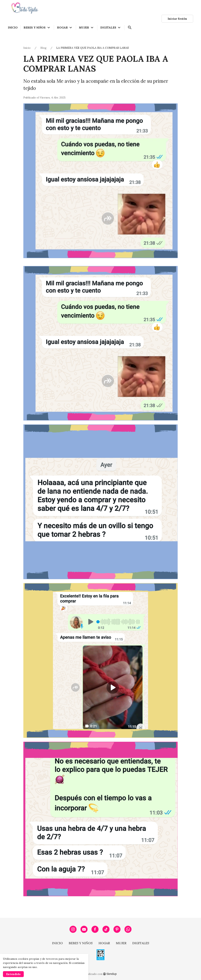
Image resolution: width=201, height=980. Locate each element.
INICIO (57, 943)
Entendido (13, 974)
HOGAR (104, 943)
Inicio (27, 48)
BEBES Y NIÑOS (81, 943)
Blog (43, 48)
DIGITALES (141, 943)
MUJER (121, 943)
